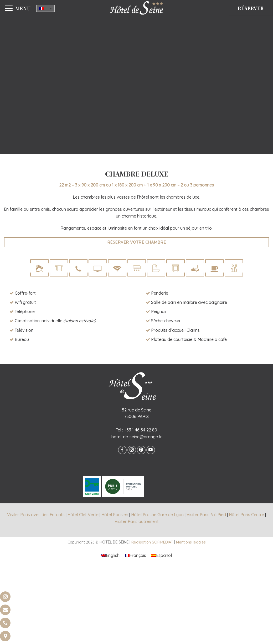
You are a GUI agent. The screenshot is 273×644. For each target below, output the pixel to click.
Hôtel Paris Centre (246, 515)
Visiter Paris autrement (137, 521)
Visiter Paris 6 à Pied (206, 515)
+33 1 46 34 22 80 (141, 430)
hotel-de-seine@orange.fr (137, 437)
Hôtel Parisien (115, 515)
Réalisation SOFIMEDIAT (152, 542)
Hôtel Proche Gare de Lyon (157, 515)
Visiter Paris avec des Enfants (36, 515)
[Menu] (17, 8)
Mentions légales (191, 542)
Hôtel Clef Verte (83, 515)
